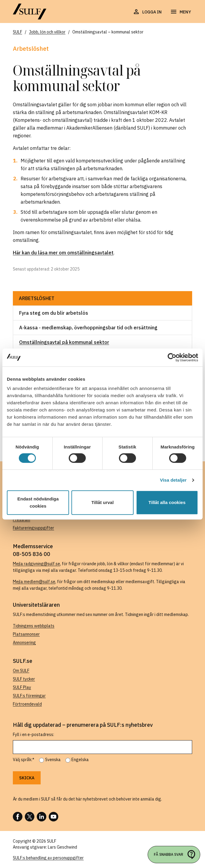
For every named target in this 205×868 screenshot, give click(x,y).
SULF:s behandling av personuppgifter (48, 858)
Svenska (53, 760)
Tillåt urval (103, 502)
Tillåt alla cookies (167, 502)
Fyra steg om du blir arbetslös (54, 313)
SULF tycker (24, 679)
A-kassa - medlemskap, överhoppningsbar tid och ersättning (88, 328)
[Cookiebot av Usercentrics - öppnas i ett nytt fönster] (172, 357)
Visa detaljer (173, 480)
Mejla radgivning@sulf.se (36, 564)
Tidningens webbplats (34, 626)
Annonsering (24, 643)
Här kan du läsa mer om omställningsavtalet (63, 253)
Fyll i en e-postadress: (33, 735)
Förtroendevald (27, 704)
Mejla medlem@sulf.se (34, 582)
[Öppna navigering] (180, 12)
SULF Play (22, 687)
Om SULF (21, 671)
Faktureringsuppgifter (33, 528)
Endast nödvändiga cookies (38, 502)
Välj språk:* (24, 760)
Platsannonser (26, 634)
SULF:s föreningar (29, 696)
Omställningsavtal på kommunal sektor (64, 342)
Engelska (80, 760)
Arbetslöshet (37, 298)
